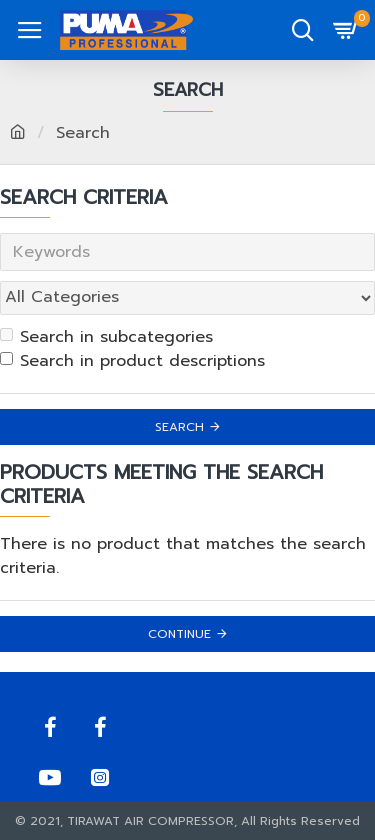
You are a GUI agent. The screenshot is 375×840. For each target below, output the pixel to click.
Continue (179, 634)
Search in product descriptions (132, 361)
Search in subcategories (106, 337)
